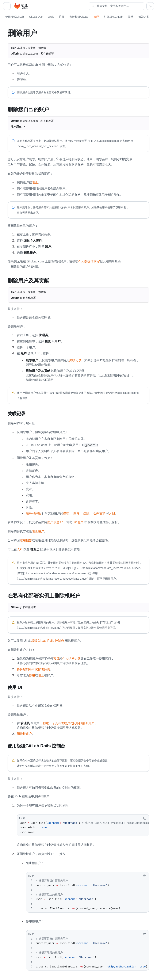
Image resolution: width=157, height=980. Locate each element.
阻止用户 (38, 531)
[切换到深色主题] (150, 6)
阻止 (35, 182)
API (20, 549)
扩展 (62, 17)
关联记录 (75, 360)
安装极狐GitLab (79, 17)
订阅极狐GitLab (113, 17)
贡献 (131, 17)
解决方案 (144, 17)
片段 (112, 513)
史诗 (76, 513)
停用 (32, 675)
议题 (86, 513)
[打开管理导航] (7, 6)
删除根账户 (24, 733)
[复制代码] (145, 817)
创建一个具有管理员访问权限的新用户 (69, 722)
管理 (96, 17)
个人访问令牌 (71, 658)
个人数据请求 (89, 261)
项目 (56, 658)
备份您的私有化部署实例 (33, 668)
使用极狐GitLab (15, 17)
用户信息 (55, 522)
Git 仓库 (78, 522)
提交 (66, 513)
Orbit (51, 17)
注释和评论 (33, 513)
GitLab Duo (36, 17)
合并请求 (99, 513)
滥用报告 (26, 540)
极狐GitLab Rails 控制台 (48, 640)
